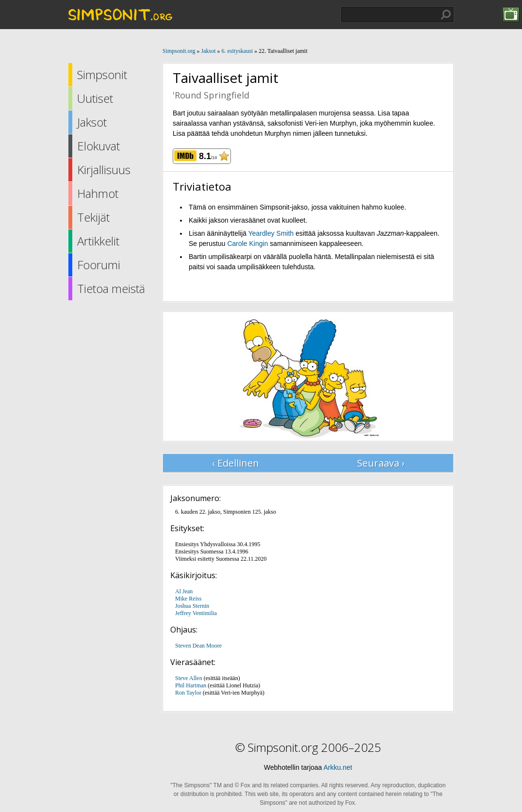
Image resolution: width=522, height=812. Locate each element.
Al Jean (184, 591)
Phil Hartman (191, 685)
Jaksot (92, 122)
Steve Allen (189, 678)
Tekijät (93, 217)
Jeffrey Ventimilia (196, 613)
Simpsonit (102, 74)
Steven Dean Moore (198, 646)
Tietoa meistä (111, 288)
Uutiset (95, 98)
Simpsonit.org (179, 51)
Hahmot (98, 193)
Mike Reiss (188, 599)
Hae (446, 15)
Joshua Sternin (192, 606)
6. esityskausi (237, 51)
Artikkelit (98, 241)
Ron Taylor (188, 693)
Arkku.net (338, 767)
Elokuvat (98, 146)
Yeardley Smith (271, 233)
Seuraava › (381, 463)
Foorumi (99, 265)
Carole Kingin (247, 244)
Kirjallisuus (104, 170)
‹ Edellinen (236, 463)
